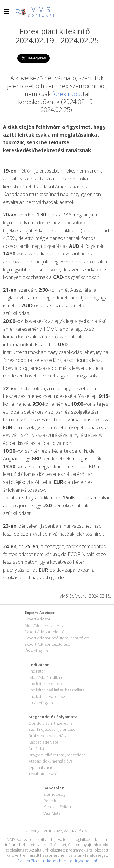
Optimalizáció (41, 767)
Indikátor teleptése (47, 684)
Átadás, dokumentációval (51, 761)
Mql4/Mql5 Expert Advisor (47, 625)
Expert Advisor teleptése (47, 632)
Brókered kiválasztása (48, 736)
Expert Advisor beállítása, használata (57, 638)
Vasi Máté (52, 813)
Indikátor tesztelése (47, 696)
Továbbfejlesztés (44, 774)
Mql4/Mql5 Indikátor (47, 677)
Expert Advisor (38, 619)
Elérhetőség (54, 794)
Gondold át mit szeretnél (51, 723)
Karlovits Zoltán (57, 807)
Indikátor (37, 671)
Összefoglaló (36, 651)
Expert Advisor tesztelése (47, 644)
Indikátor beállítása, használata (57, 690)
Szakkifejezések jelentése (52, 729)
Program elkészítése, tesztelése (57, 755)
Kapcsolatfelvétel (44, 742)
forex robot (67, 94)
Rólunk (50, 801)
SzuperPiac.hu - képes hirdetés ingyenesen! (57, 861)
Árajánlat (36, 748)
